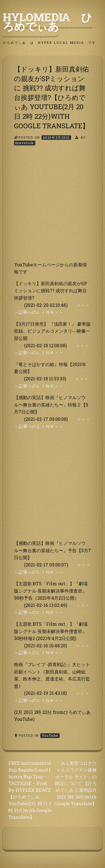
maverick (25, 143)
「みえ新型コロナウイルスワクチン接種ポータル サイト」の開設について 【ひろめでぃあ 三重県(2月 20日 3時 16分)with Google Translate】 (76, 783)
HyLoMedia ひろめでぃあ (47, 22)
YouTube (50, 735)
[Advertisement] (53, 208)
